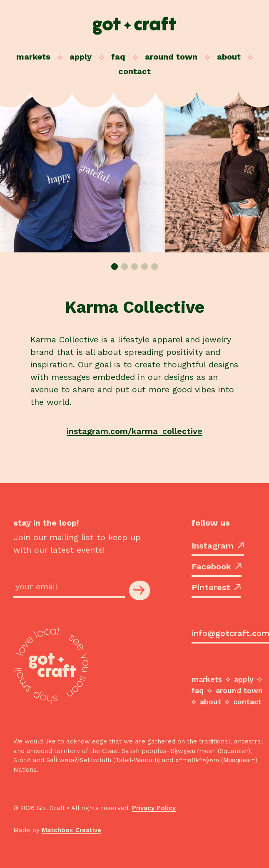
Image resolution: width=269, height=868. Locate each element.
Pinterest (216, 587)
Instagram (218, 546)
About (229, 57)
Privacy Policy (154, 808)
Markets (33, 57)
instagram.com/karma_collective (134, 431)
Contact (134, 71)
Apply (81, 57)
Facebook (217, 566)
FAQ (118, 57)
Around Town (171, 57)
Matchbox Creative (71, 830)
